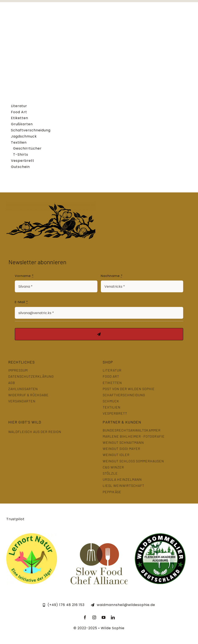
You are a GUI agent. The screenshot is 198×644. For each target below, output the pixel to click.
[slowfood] (99, 535)
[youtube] (104, 617)
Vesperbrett (23, 161)
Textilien (19, 142)
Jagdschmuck (24, 136)
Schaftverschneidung (31, 130)
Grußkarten (22, 124)
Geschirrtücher (27, 148)
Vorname (24, 276)
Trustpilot (15, 519)
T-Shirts (21, 155)
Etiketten (20, 118)
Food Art (19, 112)
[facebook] (85, 617)
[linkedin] (113, 617)
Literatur (19, 106)
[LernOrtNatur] (32, 535)
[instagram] (94, 617)
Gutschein (20, 167)
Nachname (112, 276)
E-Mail (21, 302)
